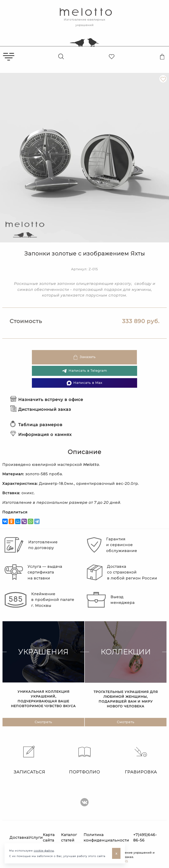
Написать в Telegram (84, 371)
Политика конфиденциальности (106, 837)
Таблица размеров (36, 425)
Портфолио (84, 760)
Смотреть (43, 722)
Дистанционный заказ (41, 409)
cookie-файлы (44, 851)
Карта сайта (49, 837)
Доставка (19, 837)
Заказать (84, 357)
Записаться (28, 760)
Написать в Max (84, 383)
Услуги (36, 837)
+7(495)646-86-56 (145, 837)
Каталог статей (69, 837)
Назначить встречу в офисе (47, 400)
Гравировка (141, 760)
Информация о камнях (41, 435)
